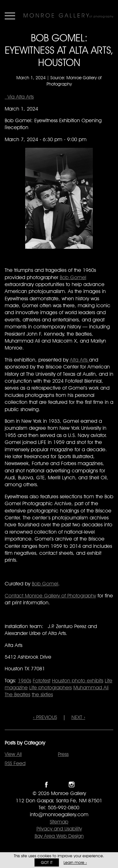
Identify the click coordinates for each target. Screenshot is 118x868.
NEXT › (78, 717)
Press (63, 754)
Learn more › (75, 862)
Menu (10, 16)
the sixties (42, 694)
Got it (47, 862)
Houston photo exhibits (78, 681)
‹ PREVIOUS (45, 717)
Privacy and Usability (59, 829)
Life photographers (51, 688)
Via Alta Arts (19, 97)
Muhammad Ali (91, 688)
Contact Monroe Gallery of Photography (50, 596)
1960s (25, 681)
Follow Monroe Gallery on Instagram (72, 784)
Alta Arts (79, 360)
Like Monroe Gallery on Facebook (46, 784)
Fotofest (42, 681)
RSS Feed (15, 763)
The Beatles (17, 694)
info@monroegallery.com (59, 814)
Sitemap (59, 822)
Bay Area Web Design (59, 836)
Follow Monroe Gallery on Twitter (59, 784)
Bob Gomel (73, 277)
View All (13, 754)
